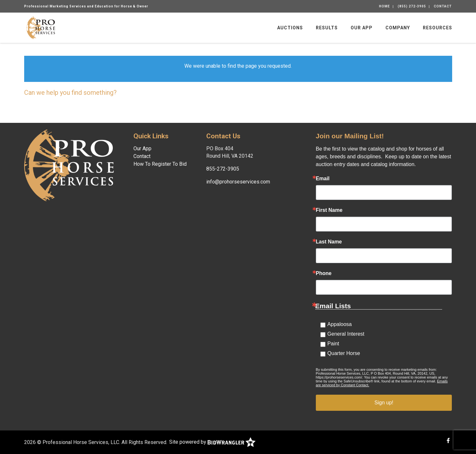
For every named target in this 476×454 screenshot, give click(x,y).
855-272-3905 (223, 169)
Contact (443, 6)
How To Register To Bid (160, 164)
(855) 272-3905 (412, 6)
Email (323, 179)
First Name (329, 210)
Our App (362, 28)
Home (384, 6)
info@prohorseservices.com (238, 182)
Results (327, 28)
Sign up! (384, 403)
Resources (437, 28)
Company (398, 28)
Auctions (290, 28)
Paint (333, 344)
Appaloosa (340, 324)
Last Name (329, 242)
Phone (324, 273)
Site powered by (212, 442)
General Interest (346, 334)
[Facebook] (448, 441)
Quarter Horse (344, 353)
